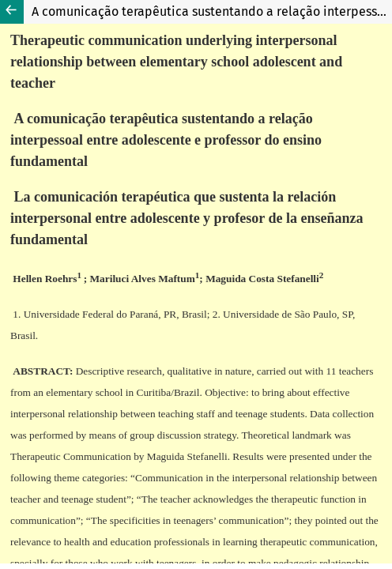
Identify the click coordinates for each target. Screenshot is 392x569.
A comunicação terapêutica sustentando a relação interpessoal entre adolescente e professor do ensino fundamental (212, 11)
